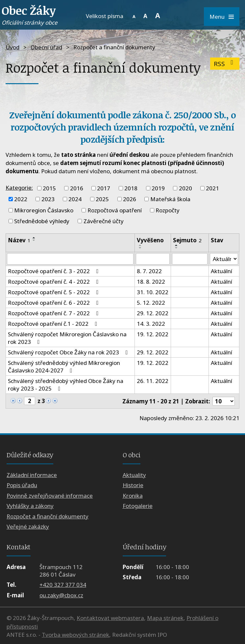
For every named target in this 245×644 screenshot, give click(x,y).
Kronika (133, 496)
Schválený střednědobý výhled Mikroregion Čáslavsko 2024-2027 (64, 367)
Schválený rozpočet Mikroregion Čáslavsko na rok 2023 (67, 338)
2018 (131, 188)
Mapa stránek (165, 618)
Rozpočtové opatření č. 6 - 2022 (54, 303)
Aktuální (221, 271)
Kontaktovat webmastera (110, 618)
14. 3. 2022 (151, 324)
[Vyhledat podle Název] (70, 259)
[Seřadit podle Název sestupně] (34, 240)
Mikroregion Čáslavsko (44, 210)
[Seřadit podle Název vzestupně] (34, 238)
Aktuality (134, 475)
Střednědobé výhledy (42, 221)
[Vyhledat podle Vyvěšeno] (153, 259)
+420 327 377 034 (63, 585)
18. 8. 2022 (151, 282)
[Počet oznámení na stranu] (224, 401)
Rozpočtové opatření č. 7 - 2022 (54, 313)
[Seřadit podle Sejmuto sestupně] (177, 248)
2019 (158, 188)
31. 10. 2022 (153, 292)
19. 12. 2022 (153, 334)
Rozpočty (168, 210)
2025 (102, 199)
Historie (133, 485)
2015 (49, 188)
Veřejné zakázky (28, 526)
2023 (48, 199)
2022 (21, 199)
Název (19, 240)
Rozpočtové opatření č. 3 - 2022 (54, 271)
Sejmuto (187, 240)
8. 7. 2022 (149, 271)
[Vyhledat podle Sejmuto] (190, 259)
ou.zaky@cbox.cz (61, 595)
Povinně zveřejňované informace (50, 496)
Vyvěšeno (150, 240)
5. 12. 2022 (151, 303)
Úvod (12, 47)
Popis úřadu (22, 485)
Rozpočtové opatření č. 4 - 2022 (54, 282)
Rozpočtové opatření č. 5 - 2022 (54, 292)
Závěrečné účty (104, 221)
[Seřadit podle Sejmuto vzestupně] (177, 245)
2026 (130, 199)
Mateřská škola (170, 199)
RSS (225, 64)
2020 (185, 188)
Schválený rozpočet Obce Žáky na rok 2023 (69, 353)
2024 (75, 199)
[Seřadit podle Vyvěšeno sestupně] (140, 248)
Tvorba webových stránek (75, 635)
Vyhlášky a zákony (30, 506)
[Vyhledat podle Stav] (224, 259)
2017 (104, 188)
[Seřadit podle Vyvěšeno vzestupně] (140, 245)
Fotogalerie (138, 506)
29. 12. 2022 (153, 313)
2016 (77, 188)
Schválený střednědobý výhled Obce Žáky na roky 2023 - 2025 (66, 385)
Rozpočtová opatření (115, 210)
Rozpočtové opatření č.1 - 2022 (54, 324)
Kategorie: (19, 188)
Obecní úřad (46, 47)
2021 (212, 188)
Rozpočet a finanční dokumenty (48, 516)
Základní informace (32, 475)
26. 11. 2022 (153, 381)
